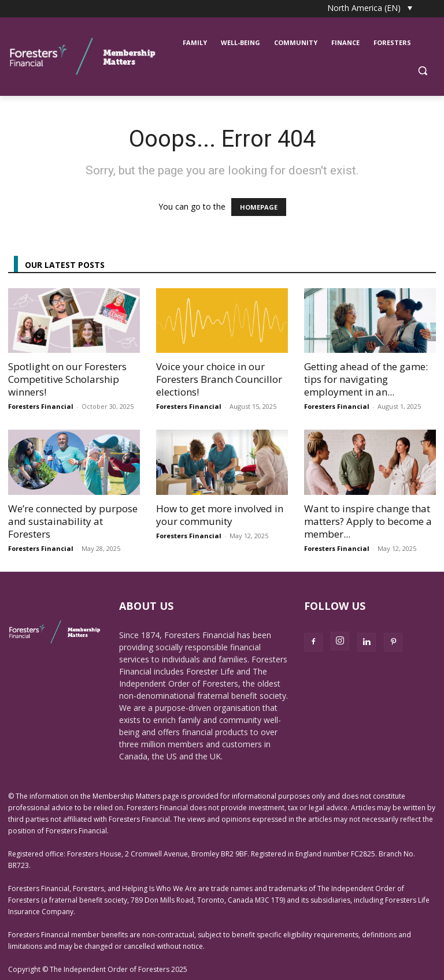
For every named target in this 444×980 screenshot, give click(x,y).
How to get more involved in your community (220, 515)
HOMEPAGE (259, 207)
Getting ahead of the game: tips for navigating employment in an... (366, 379)
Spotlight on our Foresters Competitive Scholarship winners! (67, 379)
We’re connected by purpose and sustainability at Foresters (73, 521)
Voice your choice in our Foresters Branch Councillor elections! (219, 379)
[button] (422, 71)
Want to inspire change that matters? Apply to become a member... (368, 521)
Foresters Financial (41, 406)
